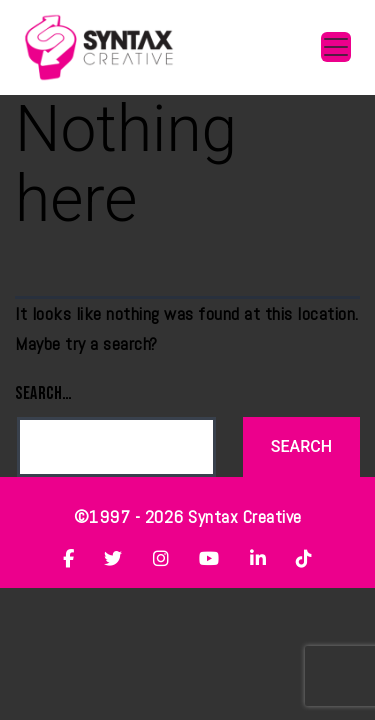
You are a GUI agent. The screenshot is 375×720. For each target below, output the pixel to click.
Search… (44, 393)
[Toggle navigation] (336, 47)
